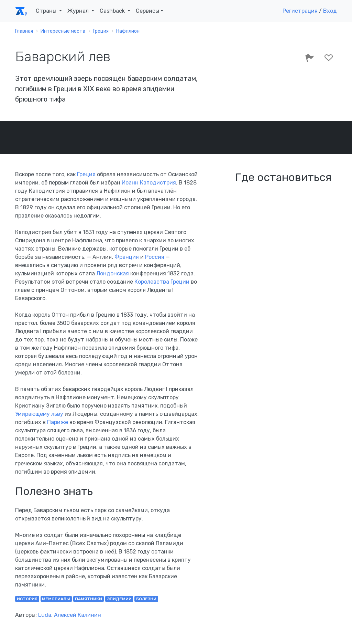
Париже (58, 422)
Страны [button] (47, 11)
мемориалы (56, 599)
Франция (127, 257)
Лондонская (113, 273)
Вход (330, 11)
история (27, 599)
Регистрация (300, 11)
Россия (155, 257)
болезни (146, 599)
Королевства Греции (162, 282)
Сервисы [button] (147, 11)
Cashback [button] (113, 11)
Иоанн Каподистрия (149, 183)
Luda (45, 615)
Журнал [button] (79, 11)
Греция (86, 174)
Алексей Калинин (78, 615)
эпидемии (119, 599)
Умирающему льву (39, 414)
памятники (89, 599)
